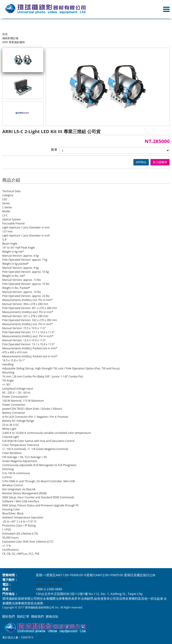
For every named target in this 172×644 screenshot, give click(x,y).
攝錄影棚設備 (10, 38)
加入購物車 (160, 162)
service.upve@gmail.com (54, 580)
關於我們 (9, 616)
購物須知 (52, 616)
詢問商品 (141, 162)
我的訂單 (23, 616)
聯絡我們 (37, 616)
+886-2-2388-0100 (49, 584)
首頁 (5, 34)
